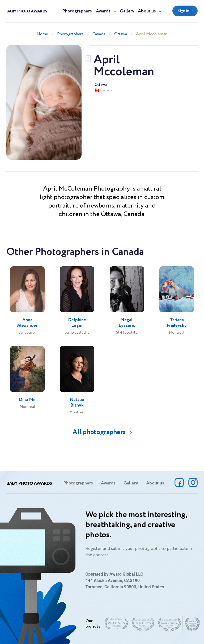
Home (42, 34)
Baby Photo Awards (27, 11)
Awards (103, 11)
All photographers (99, 432)
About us (147, 11)
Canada (99, 34)
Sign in (183, 11)
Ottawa (121, 34)
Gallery (127, 11)
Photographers (77, 11)
